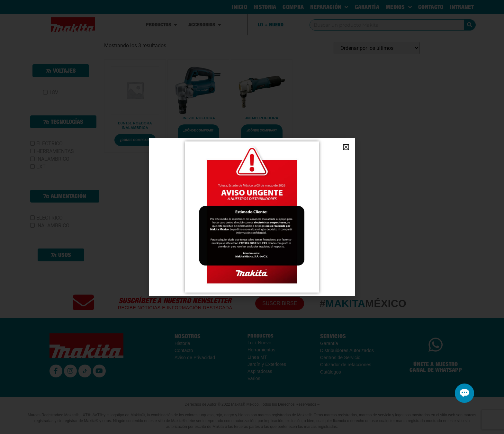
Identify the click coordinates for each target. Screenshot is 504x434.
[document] (252, 217)
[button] (346, 147)
